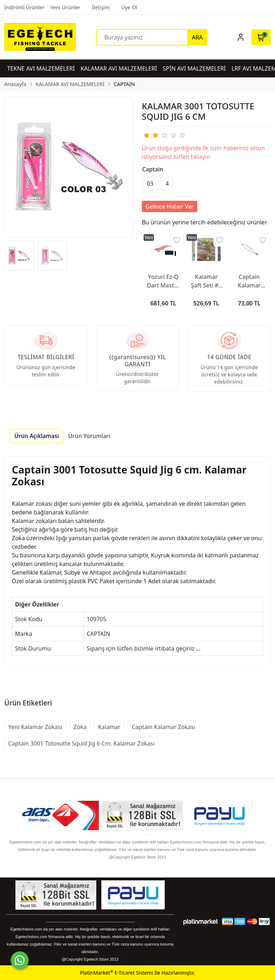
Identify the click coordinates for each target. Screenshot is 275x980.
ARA (197, 37)
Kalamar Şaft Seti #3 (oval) (206, 281)
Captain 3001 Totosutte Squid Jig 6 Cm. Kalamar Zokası (81, 743)
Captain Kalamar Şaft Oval (249, 281)
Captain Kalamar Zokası (163, 727)
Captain (153, 169)
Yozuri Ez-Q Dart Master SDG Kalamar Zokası (163, 281)
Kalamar (109, 727)
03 (150, 184)
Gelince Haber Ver (170, 206)
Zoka (80, 727)
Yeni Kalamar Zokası (35, 727)
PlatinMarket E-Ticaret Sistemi (116, 973)
